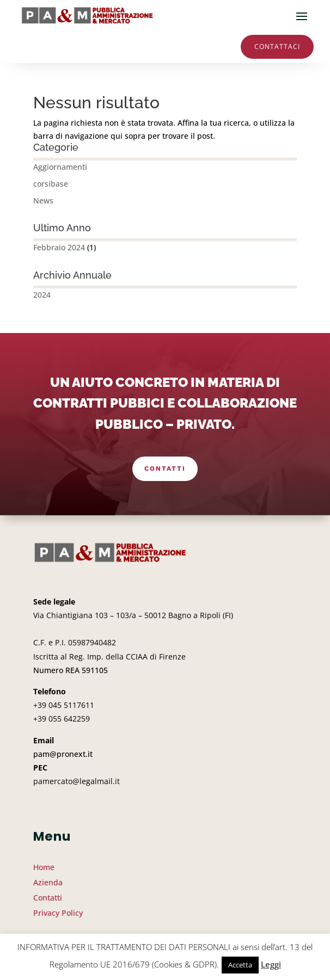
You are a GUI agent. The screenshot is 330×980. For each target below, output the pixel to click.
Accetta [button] (240, 965)
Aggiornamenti (60, 167)
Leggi (271, 964)
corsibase (51, 184)
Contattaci (277, 47)
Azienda (48, 882)
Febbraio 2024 (59, 247)
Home (44, 867)
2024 (42, 295)
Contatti (165, 469)
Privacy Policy (58, 913)
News (43, 201)
